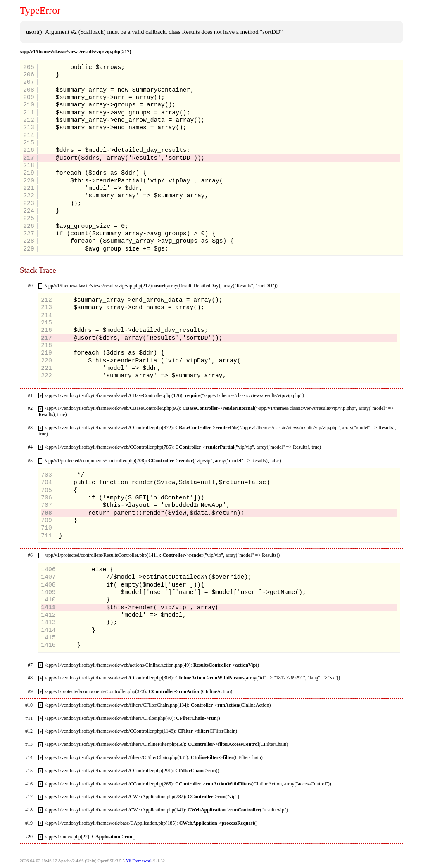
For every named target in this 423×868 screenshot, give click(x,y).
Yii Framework (139, 861)
